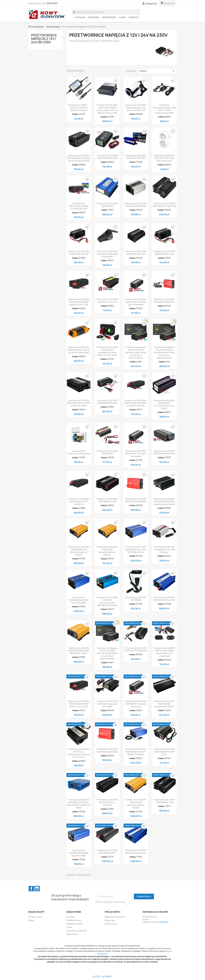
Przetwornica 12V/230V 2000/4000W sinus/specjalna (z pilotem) (136, 804)
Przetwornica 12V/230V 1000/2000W (107, 205)
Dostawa (70, 917)
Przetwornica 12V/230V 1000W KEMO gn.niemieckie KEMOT (164, 704)
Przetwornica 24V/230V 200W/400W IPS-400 (164, 253)
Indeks (75, 114)
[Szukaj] (106, 12)
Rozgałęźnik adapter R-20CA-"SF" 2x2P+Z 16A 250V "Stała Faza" (164, 158)
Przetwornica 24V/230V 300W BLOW (107, 452)
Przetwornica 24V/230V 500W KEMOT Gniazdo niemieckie (136, 704)
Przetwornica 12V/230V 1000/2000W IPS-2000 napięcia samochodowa (164, 502)
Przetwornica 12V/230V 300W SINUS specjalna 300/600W (107, 704)
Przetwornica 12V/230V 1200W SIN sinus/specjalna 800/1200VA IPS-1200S (107, 601)
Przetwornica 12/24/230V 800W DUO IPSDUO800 (136, 205)
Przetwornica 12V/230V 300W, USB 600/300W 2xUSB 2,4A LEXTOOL (79, 302)
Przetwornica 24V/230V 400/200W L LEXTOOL (107, 301)
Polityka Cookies (74, 920)
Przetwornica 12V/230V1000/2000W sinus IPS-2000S (79, 853)
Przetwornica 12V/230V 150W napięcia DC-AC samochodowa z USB (136, 108)
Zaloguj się (109, 920)
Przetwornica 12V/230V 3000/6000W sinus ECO (136, 852)
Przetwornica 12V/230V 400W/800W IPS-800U (107, 402)
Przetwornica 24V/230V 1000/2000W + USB (164, 801)
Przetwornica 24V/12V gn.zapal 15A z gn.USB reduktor (164, 550)
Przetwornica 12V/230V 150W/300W (136, 599)
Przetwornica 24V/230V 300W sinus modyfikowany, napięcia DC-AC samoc (79, 753)
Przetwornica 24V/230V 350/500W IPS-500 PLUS (164, 452)
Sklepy (31, 920)
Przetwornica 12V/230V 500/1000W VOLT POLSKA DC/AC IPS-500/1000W (79, 158)
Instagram (37, 889)
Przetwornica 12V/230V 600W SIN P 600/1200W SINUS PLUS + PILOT (79, 651)
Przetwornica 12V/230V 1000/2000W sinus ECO (164, 599)
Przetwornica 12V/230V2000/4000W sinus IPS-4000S (79, 600)
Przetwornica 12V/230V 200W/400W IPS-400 (79, 253)
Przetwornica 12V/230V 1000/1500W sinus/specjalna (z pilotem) (107, 551)
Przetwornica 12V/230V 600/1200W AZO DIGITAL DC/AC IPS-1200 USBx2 (79, 350)
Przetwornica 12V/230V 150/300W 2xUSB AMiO (164, 301)
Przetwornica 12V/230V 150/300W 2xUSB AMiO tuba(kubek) (107, 254)
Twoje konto (112, 912)
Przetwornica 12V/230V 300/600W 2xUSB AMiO (136, 500)
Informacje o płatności (77, 931)
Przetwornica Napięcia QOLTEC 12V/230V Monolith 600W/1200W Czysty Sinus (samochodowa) (136, 352)
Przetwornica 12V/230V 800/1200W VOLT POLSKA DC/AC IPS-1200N (79, 403)
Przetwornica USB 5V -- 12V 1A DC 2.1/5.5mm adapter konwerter (79, 108)
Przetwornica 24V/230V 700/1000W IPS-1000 (136, 253)
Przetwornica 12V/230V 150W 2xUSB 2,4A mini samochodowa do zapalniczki (164, 652)
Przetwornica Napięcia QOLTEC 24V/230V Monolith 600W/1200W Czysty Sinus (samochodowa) (164, 352)
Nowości (94, 17)
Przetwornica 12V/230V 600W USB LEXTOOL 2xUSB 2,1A (79, 502)
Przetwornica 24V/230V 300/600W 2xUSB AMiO (107, 750)
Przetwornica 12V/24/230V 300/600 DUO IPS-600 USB (79, 206)
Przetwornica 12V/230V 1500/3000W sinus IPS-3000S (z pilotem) (136, 752)
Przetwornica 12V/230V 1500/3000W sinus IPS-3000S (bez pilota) (136, 550)
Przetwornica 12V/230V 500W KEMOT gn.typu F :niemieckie (136, 454)
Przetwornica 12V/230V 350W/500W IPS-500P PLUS (164, 752)
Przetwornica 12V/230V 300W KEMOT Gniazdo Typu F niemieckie (136, 302)
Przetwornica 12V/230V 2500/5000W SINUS (107, 852)
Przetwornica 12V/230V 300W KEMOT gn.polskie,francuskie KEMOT (164, 404)
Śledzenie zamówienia (115, 917)
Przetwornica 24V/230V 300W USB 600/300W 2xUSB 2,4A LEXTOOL (79, 704)
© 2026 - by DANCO (103, 976)
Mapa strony (72, 934)
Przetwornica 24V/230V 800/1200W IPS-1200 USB (164, 205)
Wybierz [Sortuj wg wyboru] (157, 71)
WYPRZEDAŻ (109, 17)
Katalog (80, 17)
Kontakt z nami (35, 917)
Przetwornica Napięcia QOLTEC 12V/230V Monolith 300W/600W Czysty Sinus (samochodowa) (107, 653)
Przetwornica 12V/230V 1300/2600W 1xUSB (107, 500)
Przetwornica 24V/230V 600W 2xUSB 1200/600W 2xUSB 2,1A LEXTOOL (136, 403)
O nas (122, 17)
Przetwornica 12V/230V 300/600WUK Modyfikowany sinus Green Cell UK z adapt (107, 351)
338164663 (52, 3)
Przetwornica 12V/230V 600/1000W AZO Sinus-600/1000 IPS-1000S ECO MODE (79, 804)
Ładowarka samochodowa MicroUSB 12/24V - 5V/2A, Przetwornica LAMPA (164, 109)
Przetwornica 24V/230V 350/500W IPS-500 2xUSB (136, 649)
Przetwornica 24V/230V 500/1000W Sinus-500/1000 (107, 802)
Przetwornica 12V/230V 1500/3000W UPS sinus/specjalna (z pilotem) (79, 551)
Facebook (31, 889)
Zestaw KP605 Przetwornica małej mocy (79, 452)
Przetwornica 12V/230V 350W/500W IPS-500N (107, 157)
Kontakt (134, 17)
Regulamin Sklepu (74, 924)
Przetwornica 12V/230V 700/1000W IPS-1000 (136, 157)
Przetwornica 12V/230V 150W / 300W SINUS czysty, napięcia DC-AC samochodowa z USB (107, 109)
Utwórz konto (111, 924)
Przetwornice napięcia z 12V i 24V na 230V (44, 39)
